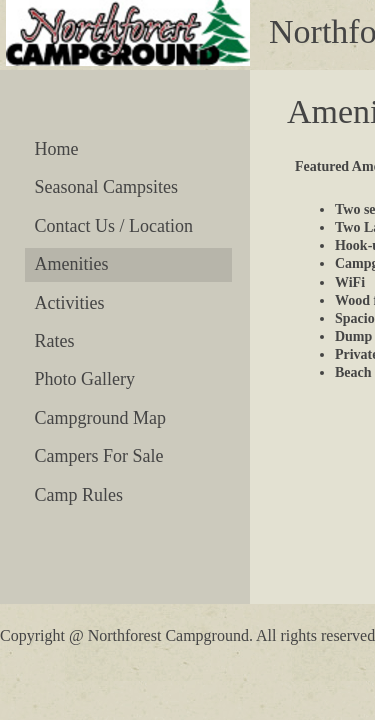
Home (57, 149)
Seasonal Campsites (106, 187)
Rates (55, 341)
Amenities (72, 264)
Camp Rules (79, 495)
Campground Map (100, 418)
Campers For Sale (99, 456)
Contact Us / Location (114, 226)
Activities (70, 303)
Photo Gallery (85, 379)
